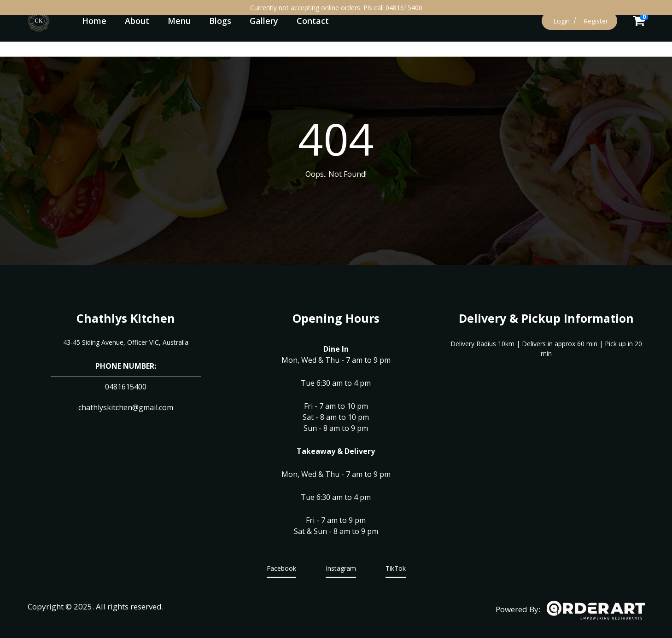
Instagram (341, 571)
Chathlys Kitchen (126, 318)
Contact (313, 21)
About (137, 21)
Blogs (220, 21)
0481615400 (126, 387)
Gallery (264, 21)
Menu (179, 21)
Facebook (281, 571)
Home (94, 21)
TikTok (396, 571)
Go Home (336, 198)
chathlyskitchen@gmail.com (126, 407)
